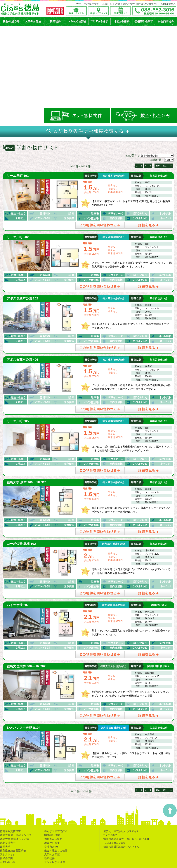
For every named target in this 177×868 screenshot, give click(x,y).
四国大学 (5, 847)
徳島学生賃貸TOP (10, 831)
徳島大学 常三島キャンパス (16, 835)
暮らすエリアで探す (56, 831)
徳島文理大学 (8, 843)
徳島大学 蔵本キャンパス (15, 839)
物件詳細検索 (52, 835)
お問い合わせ (8, 862)
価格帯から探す (53, 839)
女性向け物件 (52, 847)
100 (158, 166)
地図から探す (52, 843)
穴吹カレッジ (8, 854)
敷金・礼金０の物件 (56, 851)
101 (165, 166)
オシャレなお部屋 (55, 862)
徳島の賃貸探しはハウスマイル (121, 847)
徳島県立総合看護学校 (13, 851)
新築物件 (49, 858)
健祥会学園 (6, 858)
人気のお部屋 (52, 854)
